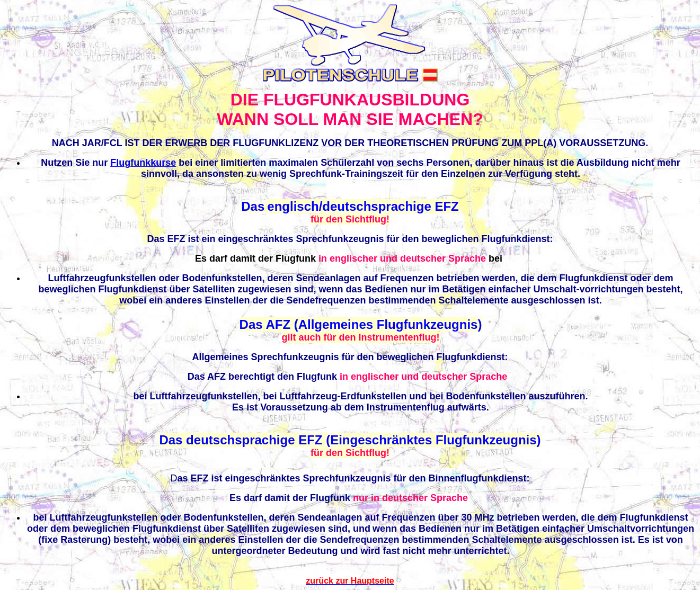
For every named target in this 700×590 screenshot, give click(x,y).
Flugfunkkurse (143, 163)
